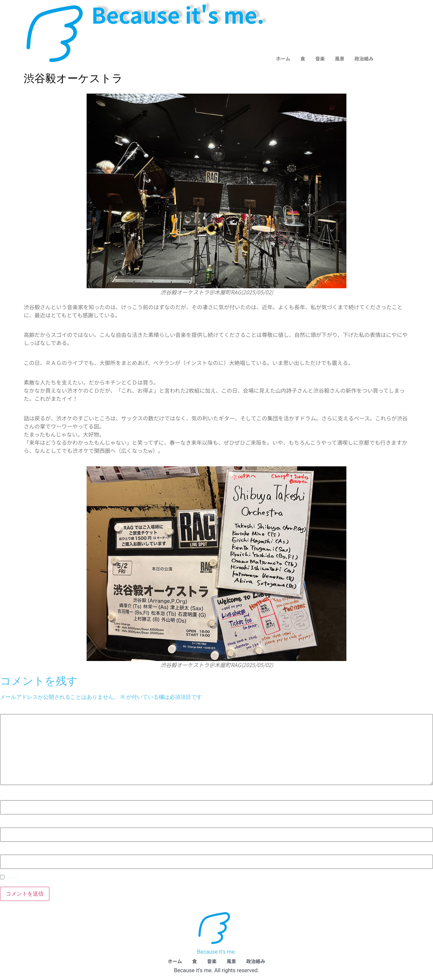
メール (1, 824)
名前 (1, 797)
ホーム (283, 58)
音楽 (320, 58)
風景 (340, 58)
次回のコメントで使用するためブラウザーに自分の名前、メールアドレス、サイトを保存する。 (13, 878)
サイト (1, 851)
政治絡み (364, 58)
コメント (1, 710)
